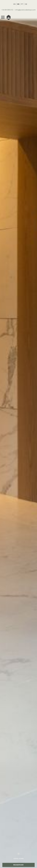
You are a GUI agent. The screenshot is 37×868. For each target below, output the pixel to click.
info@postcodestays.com (26, 10)
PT (22, 4)
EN (15, 4)
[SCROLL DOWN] (19, 854)
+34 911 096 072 (7, 10)
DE (26, 4)
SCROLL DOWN (19, 859)
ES (18, 4)
